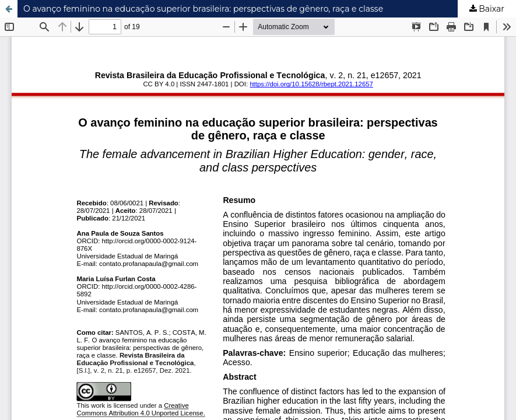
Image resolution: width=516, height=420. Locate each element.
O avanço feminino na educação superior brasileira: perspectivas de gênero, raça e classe (203, 9)
